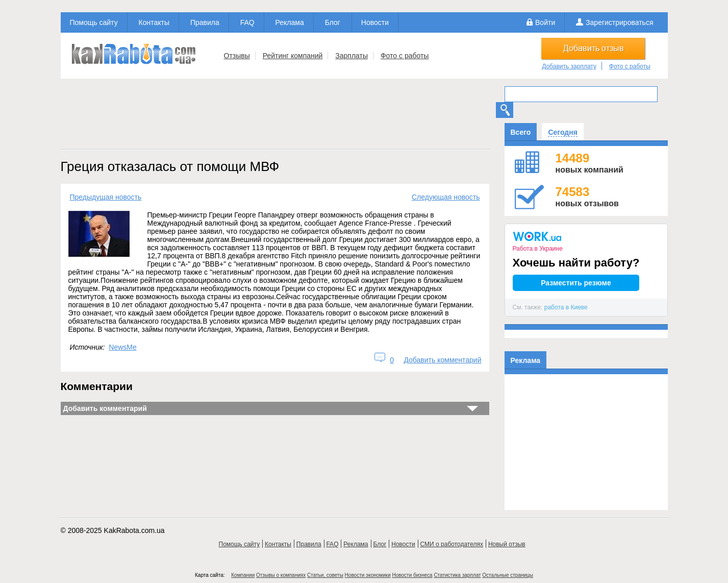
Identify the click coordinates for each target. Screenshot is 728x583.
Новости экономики (368, 575)
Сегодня (562, 132)
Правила (205, 22)
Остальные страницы (508, 575)
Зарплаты (352, 56)
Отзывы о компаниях (281, 575)
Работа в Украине (538, 249)
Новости (375, 22)
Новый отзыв (507, 544)
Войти (545, 22)
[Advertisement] (275, 117)
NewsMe (122, 347)
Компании (243, 575)
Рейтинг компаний (293, 56)
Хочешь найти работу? (576, 263)
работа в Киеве (566, 307)
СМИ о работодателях (452, 544)
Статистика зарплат (457, 575)
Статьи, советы (325, 575)
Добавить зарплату (569, 66)
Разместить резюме (576, 283)
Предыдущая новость (106, 197)
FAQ (247, 22)
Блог (333, 22)
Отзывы (237, 56)
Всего (521, 132)
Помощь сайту (94, 22)
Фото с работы (405, 56)
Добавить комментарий (442, 360)
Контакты (154, 22)
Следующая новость (446, 197)
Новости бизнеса (412, 575)
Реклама (290, 22)
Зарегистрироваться (619, 22)
